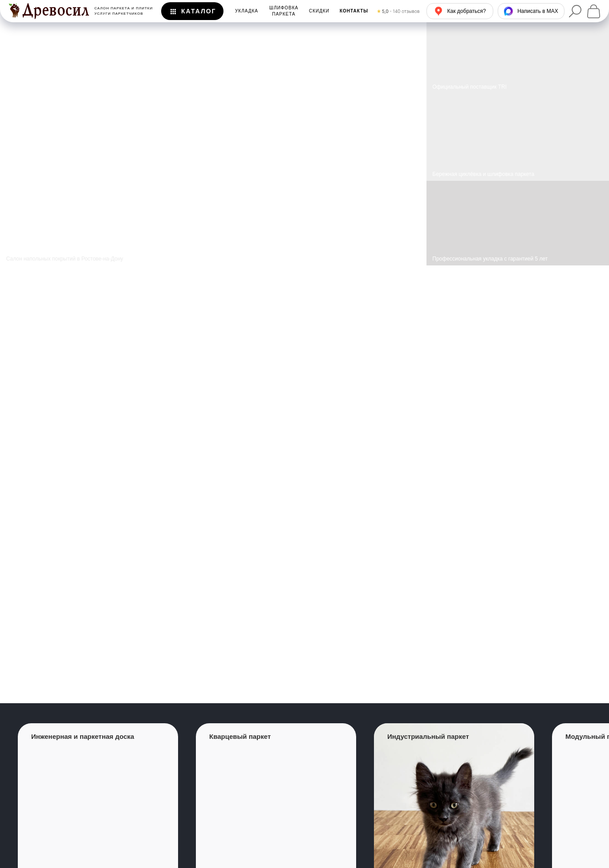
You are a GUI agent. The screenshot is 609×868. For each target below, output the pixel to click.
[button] (354, 11)
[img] (518, 137)
